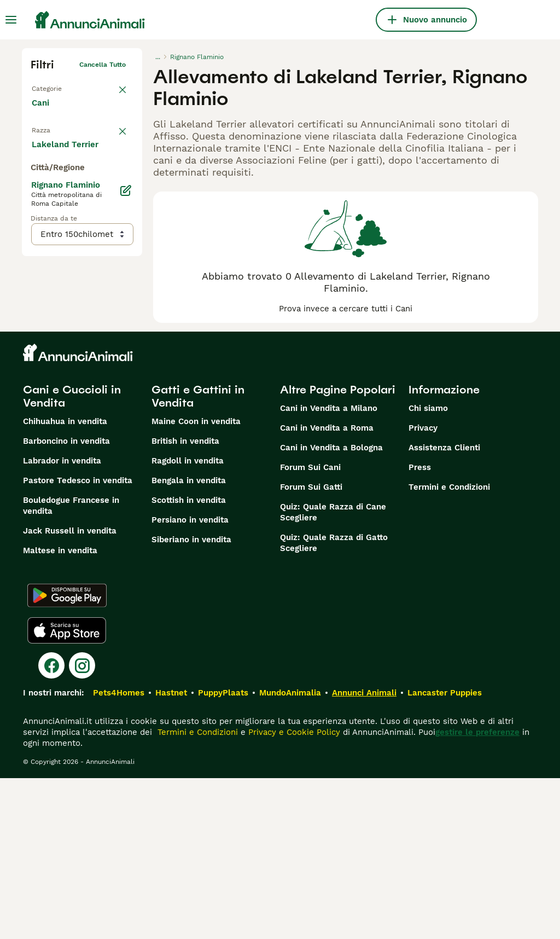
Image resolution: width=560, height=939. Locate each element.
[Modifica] (126, 418)
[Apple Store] (67, 791)
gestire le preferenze (477, 893)
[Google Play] (67, 756)
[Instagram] (82, 826)
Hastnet (171, 854)
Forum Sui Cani (310, 628)
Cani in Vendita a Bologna (331, 608)
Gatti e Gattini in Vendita (198, 557)
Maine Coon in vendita (196, 582)
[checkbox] (37, 188)
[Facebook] (51, 826)
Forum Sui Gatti (311, 648)
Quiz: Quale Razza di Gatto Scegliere (334, 704)
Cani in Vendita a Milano (329, 569)
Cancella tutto (103, 65)
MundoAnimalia (290, 854)
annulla (114, 135)
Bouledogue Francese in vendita (71, 666)
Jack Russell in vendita (70, 692)
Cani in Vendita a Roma (327, 589)
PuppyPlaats (223, 854)
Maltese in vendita (60, 711)
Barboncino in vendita (66, 602)
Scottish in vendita (189, 661)
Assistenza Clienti (444, 608)
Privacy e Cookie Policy (293, 893)
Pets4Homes (119, 854)
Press (420, 628)
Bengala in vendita (189, 641)
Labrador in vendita (62, 622)
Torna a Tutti (52, 86)
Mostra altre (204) (77, 371)
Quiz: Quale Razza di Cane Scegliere (333, 673)
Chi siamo (428, 569)
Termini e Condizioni (449, 648)
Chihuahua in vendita (65, 582)
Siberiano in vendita (191, 700)
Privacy (423, 589)
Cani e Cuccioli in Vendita (72, 557)
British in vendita (185, 602)
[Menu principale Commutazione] (11, 20)
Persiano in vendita (190, 681)
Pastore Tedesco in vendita (78, 641)
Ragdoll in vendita (188, 622)
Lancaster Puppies (445, 854)
